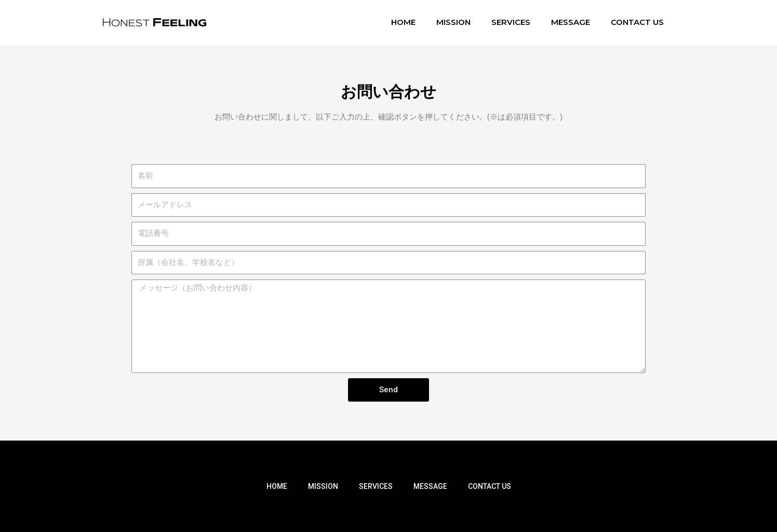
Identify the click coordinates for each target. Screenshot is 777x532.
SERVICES (511, 22)
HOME (403, 22)
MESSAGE (571, 22)
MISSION (453, 22)
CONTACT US (637, 22)
